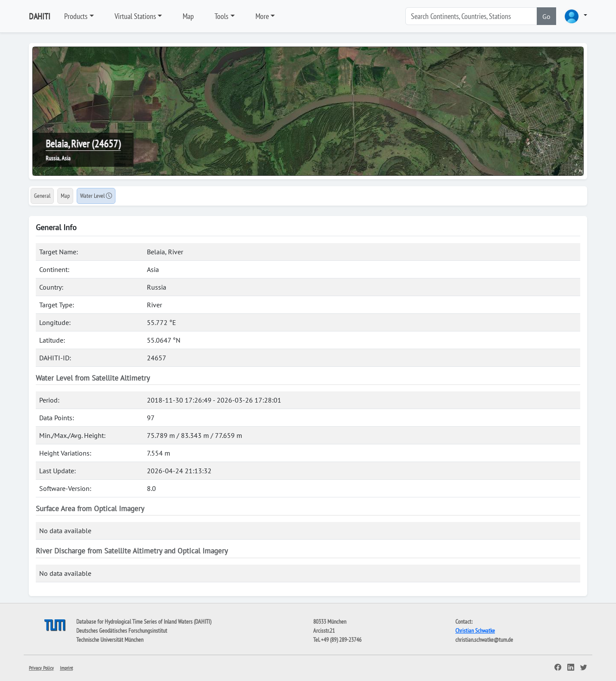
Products (76, 16)
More (262, 16)
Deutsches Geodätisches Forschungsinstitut (122, 631)
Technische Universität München (110, 640)
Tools (221, 16)
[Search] (471, 16)
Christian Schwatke (475, 631)
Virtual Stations (135, 16)
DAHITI (40, 16)
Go (546, 16)
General (42, 196)
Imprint (66, 668)
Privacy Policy (41, 668)
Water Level (96, 196)
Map (188, 16)
